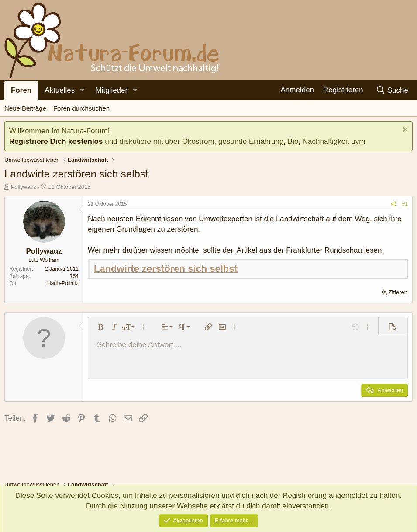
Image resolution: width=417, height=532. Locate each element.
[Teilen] (394, 204)
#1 (405, 204)
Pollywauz (24, 187)
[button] (82, 90)
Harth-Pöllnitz (63, 283)
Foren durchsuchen (81, 108)
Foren (21, 90)
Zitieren (398, 292)
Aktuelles (60, 90)
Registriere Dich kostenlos (56, 141)
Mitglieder (111, 90)
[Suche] (392, 90)
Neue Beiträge (25, 108)
